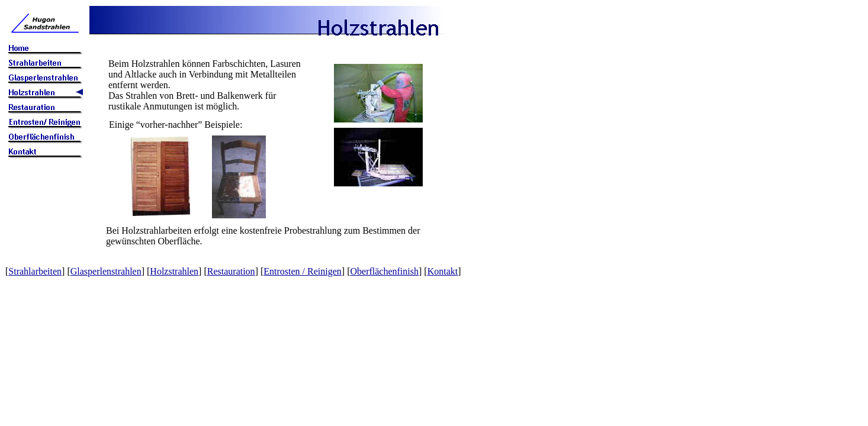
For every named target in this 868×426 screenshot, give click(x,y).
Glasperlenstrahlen (106, 271)
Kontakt (443, 271)
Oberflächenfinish (384, 271)
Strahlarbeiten (35, 271)
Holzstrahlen (174, 271)
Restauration (231, 271)
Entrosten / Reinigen (303, 271)
